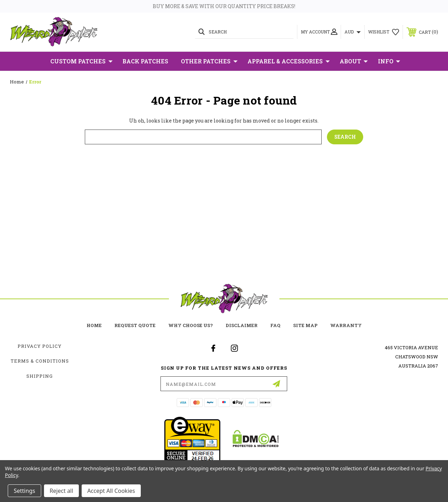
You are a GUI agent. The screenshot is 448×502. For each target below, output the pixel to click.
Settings (24, 491)
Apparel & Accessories (289, 61)
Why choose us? (191, 325)
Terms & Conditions (40, 361)
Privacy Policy (40, 346)
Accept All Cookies (111, 491)
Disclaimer (242, 325)
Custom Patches (81, 61)
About (354, 61)
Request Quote (135, 325)
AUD (353, 32)
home (94, 325)
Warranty (346, 325)
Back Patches (145, 61)
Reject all (61, 491)
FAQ (275, 325)
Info (389, 61)
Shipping (40, 376)
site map (305, 325)
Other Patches (209, 61)
